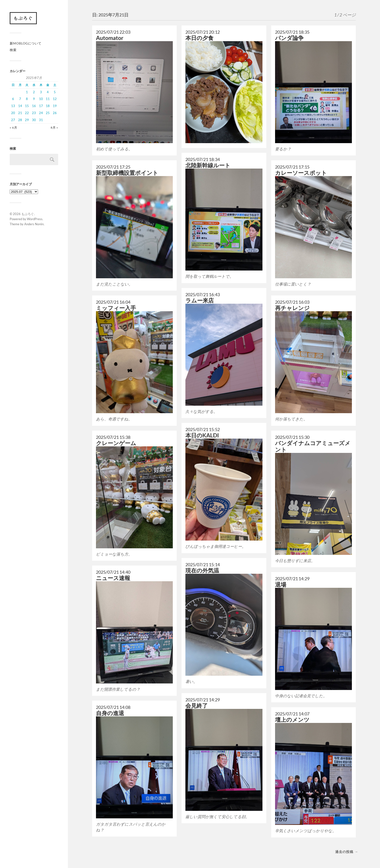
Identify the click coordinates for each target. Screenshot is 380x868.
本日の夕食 (199, 38)
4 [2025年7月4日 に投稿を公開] (48, 92)
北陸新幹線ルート (208, 165)
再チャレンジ (292, 308)
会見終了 (197, 706)
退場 (281, 585)
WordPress (35, 219)
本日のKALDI (202, 435)
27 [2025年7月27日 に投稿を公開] (13, 120)
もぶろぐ (23, 18)
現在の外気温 (202, 570)
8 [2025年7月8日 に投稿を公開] (27, 99)
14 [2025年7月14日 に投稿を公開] (20, 106)
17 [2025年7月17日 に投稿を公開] (41, 106)
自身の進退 (110, 713)
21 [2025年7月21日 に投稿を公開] (20, 113)
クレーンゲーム (116, 443)
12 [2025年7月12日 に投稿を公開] (55, 99)
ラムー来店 (200, 300)
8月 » (54, 128)
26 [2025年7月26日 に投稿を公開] (55, 113)
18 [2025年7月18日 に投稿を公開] (48, 106)
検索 (13, 50)
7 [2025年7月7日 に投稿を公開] (20, 99)
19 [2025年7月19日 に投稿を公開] (55, 106)
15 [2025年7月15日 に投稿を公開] (27, 106)
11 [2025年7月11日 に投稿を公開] (48, 99)
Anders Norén (34, 224)
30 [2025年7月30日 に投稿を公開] (34, 120)
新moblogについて (26, 43)
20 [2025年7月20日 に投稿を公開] (13, 113)
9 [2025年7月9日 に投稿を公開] (34, 99)
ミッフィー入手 (116, 308)
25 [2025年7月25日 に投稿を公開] (48, 113)
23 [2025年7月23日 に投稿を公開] (34, 113)
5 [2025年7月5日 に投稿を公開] (55, 92)
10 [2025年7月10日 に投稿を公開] (41, 99)
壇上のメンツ (292, 720)
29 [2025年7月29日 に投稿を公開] (27, 120)
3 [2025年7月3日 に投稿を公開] (41, 92)
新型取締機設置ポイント (127, 173)
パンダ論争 (289, 38)
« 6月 (13, 128)
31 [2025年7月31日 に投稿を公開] (41, 120)
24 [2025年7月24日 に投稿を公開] (41, 113)
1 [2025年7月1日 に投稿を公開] (27, 92)
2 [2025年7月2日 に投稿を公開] (34, 92)
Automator (110, 38)
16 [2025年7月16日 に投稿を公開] (34, 106)
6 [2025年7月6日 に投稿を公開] (13, 99)
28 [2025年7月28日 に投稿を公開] (20, 120)
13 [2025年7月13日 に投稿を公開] (13, 106)
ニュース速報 (113, 578)
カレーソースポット (301, 173)
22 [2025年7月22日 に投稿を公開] (27, 113)
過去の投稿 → (347, 852)
